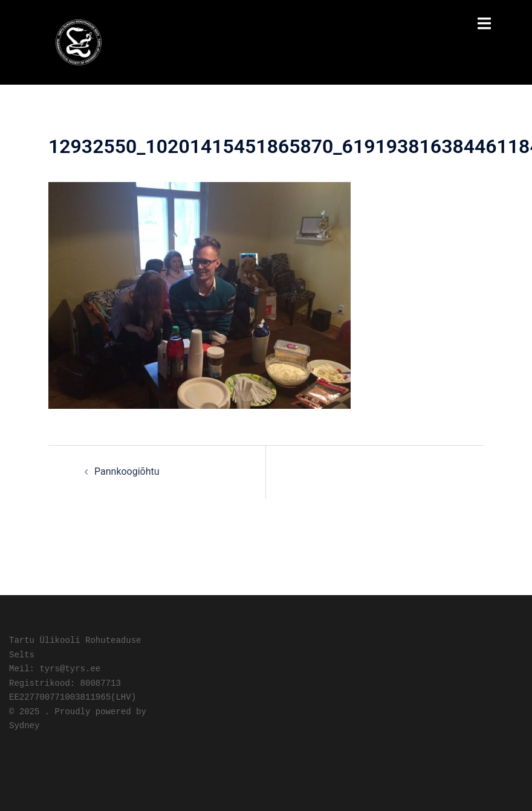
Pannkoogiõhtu (127, 471)
